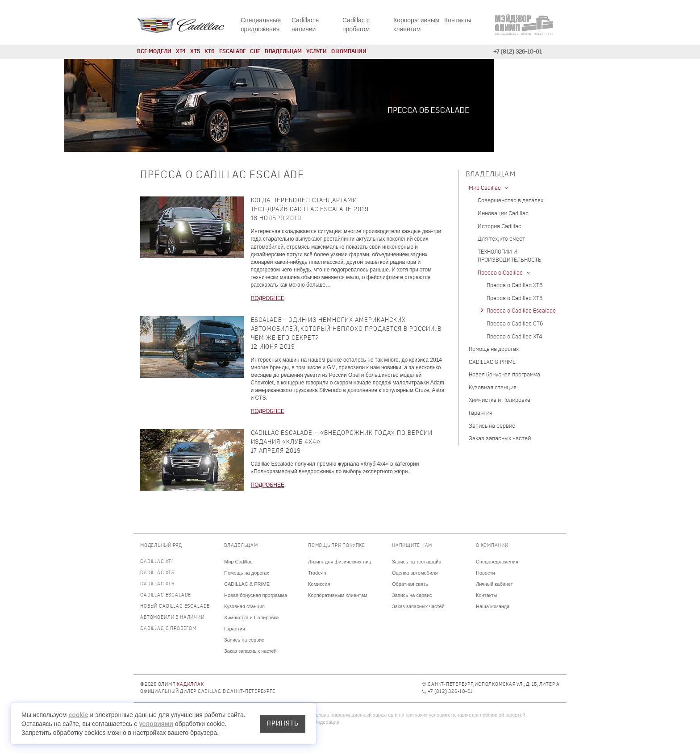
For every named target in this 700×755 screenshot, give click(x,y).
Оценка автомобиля (415, 573)
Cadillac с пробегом (168, 629)
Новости (485, 573)
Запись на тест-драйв (417, 562)
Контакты (458, 20)
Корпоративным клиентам (338, 595)
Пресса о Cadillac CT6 (515, 324)
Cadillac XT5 (157, 573)
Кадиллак (190, 685)
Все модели (154, 52)
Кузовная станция (493, 388)
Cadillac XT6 (157, 584)
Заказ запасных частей (500, 439)
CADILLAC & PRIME (492, 362)
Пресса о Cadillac (505, 273)
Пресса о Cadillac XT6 (515, 286)
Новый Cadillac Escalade (175, 607)
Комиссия (319, 584)
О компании (349, 52)
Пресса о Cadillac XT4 (514, 337)
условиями (156, 724)
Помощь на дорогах (494, 349)
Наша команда (493, 606)
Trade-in (317, 573)
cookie (78, 715)
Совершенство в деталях (510, 201)
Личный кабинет (494, 584)
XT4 (181, 52)
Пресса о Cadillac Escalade (521, 311)
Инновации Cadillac (503, 214)
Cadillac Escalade (166, 595)
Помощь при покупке (337, 546)
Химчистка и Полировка (500, 400)
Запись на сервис (492, 426)
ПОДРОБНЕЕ (268, 298)
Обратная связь (410, 584)
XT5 (195, 52)
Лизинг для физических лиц (340, 562)
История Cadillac (500, 227)
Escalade (233, 52)
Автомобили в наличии (172, 618)
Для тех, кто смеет (501, 239)
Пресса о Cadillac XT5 (515, 298)
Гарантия (481, 413)
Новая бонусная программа (504, 375)
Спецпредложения (497, 562)
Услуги (317, 52)
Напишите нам (412, 546)
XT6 (210, 52)
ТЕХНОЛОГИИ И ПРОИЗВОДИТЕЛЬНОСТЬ (510, 256)
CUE (255, 52)
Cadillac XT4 (157, 562)
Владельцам (283, 52)
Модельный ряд (161, 546)
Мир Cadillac (490, 188)
